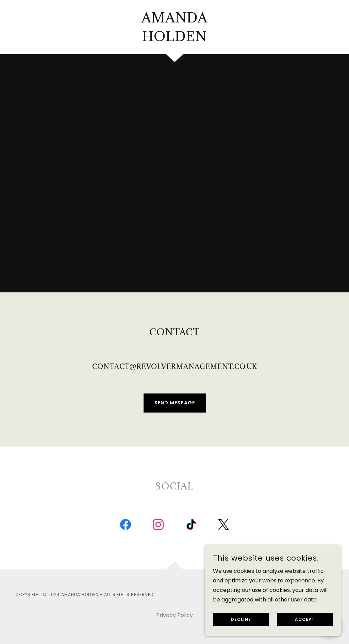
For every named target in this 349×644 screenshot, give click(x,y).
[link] (174, 39)
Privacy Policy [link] (174, 615)
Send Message (175, 403)
